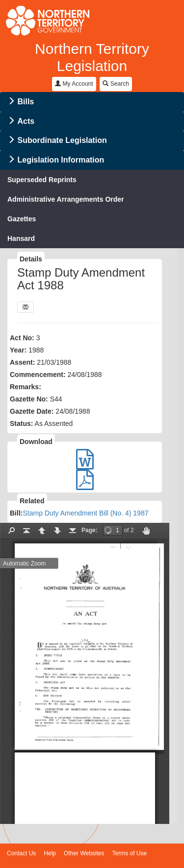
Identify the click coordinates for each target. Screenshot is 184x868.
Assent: (22, 362)
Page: (90, 530)
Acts (26, 121)
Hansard (21, 238)
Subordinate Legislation (62, 140)
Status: (21, 423)
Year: (18, 350)
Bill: (16, 513)
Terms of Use (130, 853)
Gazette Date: (32, 411)
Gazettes (22, 219)
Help (50, 853)
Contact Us (21, 853)
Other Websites (84, 853)
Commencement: (38, 375)
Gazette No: (29, 399)
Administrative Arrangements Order (66, 199)
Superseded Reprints (42, 180)
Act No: (22, 338)
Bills (26, 102)
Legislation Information (61, 160)
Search (116, 84)
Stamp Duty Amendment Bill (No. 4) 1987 (85, 513)
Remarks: (26, 387)
